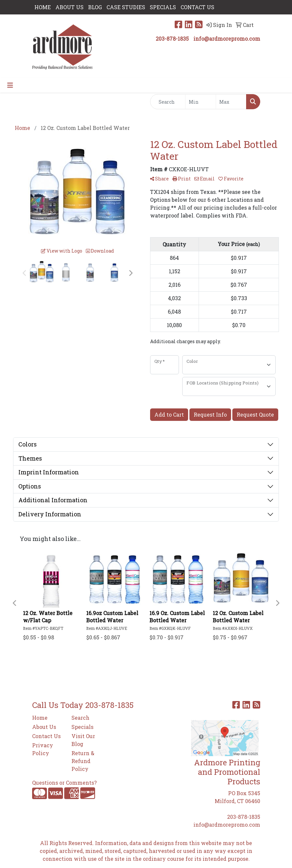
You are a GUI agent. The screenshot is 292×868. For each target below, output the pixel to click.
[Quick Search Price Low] (201, 102)
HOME (43, 7)
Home (40, 718)
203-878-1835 (172, 39)
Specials (82, 727)
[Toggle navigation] (10, 85)
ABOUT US (69, 7)
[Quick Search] (168, 102)
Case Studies (126, 7)
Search (80, 718)
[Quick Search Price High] (231, 102)
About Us (44, 727)
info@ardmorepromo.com (227, 39)
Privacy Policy (43, 749)
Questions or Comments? (64, 783)
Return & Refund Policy (83, 761)
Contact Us (46, 736)
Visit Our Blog (83, 740)
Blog (95, 7)
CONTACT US (197, 7)
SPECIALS (163, 7)
